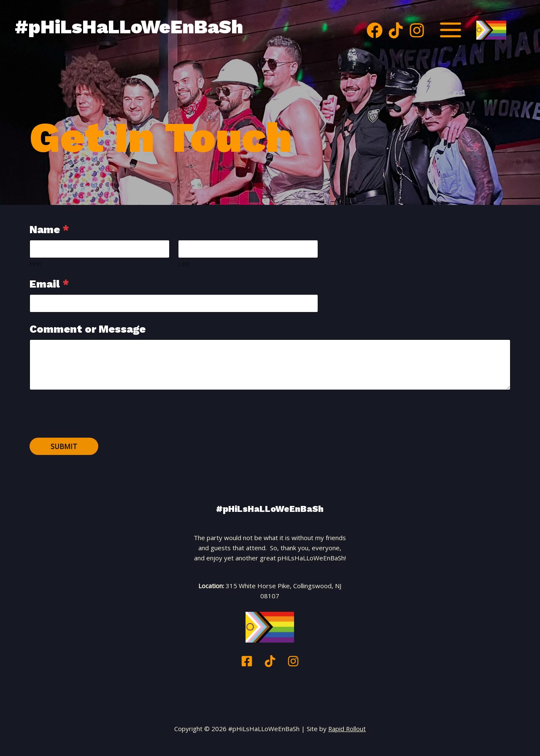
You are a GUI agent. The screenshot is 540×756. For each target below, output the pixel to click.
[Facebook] (375, 30)
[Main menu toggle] (451, 30)
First (35, 264)
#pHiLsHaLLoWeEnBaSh (152, 27)
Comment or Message (88, 329)
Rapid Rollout (347, 729)
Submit (64, 447)
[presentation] (94, 432)
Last (184, 264)
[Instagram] (417, 30)
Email (49, 284)
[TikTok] (396, 30)
